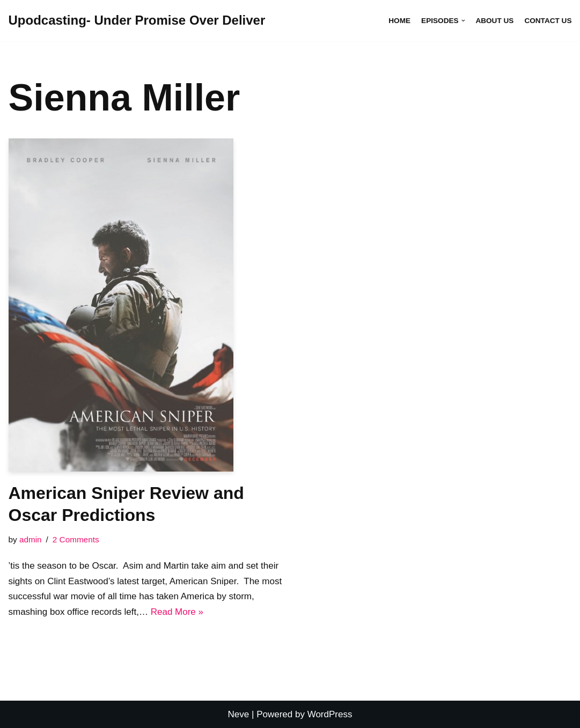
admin (31, 539)
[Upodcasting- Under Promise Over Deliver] (137, 21)
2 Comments (76, 539)
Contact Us (548, 21)
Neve (239, 714)
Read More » (177, 612)
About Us (494, 21)
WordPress (330, 714)
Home (399, 21)
